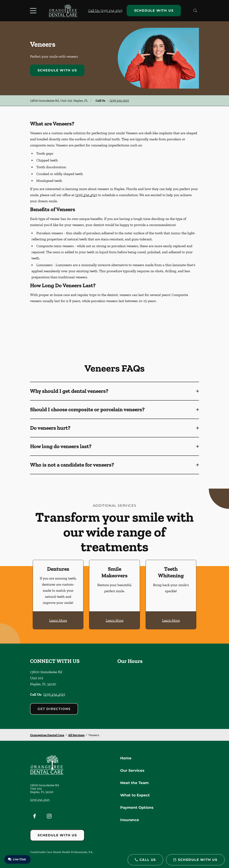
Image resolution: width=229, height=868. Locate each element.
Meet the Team (134, 783)
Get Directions (54, 709)
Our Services (132, 770)
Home (126, 758)
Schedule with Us (154, 11)
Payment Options (137, 808)
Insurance (130, 820)
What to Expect (135, 795)
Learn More (58, 620)
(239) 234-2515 (119, 101)
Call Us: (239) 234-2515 (105, 11)
